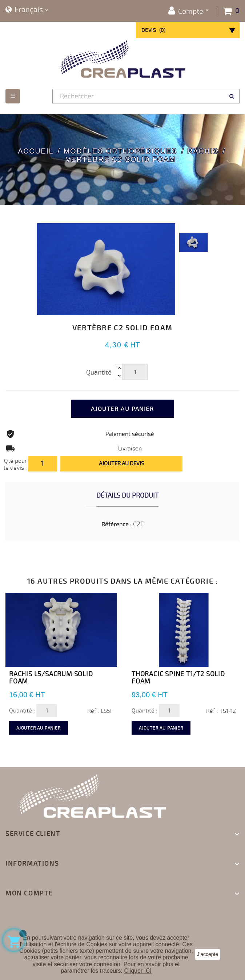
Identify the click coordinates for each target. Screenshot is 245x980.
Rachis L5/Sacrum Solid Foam (51, 678)
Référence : (117, 524)
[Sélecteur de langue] (27, 10)
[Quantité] (135, 372)
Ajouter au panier (122, 409)
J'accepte (208, 954)
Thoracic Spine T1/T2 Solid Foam (178, 678)
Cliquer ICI (138, 971)
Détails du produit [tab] (127, 495)
